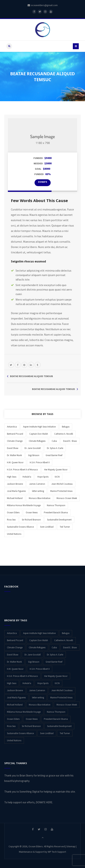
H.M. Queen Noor (15, 462)
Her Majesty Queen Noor (56, 470)
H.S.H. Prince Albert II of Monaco (22, 470)
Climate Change (15, 441)
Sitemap (71, 846)
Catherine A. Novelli (64, 434)
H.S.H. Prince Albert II (40, 462)
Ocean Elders (13, 512)
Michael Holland (15, 498)
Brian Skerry (26, 775)
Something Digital (29, 792)
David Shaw (13, 448)
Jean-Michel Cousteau (62, 484)
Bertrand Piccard (15, 434)
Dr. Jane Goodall (33, 448)
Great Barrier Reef (54, 455)
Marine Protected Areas (61, 491)
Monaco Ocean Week (67, 498)
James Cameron (37, 484)
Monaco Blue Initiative (40, 498)
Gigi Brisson (34, 455)
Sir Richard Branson (31, 520)
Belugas (66, 427)
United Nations (14, 534)
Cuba (54, 441)
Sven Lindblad (47, 527)
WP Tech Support (57, 852)
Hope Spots (43, 477)
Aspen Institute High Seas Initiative (39, 427)
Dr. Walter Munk (14, 455)
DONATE (43, 182)
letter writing (38, 491)
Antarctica (12, 427)
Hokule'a (27, 477)
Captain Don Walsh (39, 434)
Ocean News (32, 512)
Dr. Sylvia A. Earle (55, 448)
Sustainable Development (59, 520)
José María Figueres (16, 491)
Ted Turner (65, 527)
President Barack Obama (56, 512)
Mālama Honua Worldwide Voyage (24, 505)
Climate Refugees (37, 441)
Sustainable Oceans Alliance (20, 527)
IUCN (57, 477)
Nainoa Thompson (56, 505)
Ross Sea (11, 520)
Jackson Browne (15, 484)
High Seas (12, 477)
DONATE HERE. (44, 802)
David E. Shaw (70, 441)
